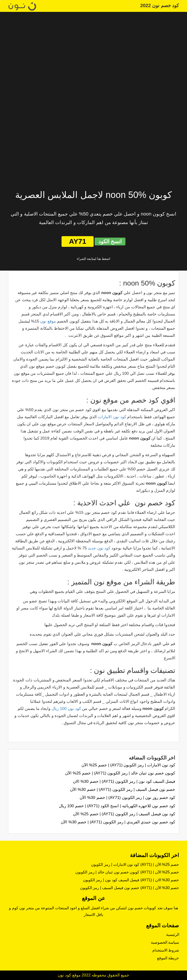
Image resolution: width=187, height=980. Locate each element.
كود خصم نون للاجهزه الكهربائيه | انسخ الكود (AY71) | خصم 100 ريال (117, 806)
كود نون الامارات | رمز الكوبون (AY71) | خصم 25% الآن (128, 765)
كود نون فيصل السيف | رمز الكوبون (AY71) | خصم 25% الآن (124, 814)
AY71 (77, 241)
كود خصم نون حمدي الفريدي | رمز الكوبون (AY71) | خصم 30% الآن (118, 822)
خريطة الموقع (168, 958)
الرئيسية (173, 935)
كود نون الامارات (112, 417)
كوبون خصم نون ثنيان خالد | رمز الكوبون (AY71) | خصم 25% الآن (120, 773)
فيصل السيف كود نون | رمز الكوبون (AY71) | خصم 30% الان (124, 781)
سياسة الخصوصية (165, 942)
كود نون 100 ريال (66, 709)
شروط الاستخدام (166, 950)
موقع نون (48, 321)
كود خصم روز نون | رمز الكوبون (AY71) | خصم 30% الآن (127, 798)
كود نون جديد (99, 548)
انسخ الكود (110, 241)
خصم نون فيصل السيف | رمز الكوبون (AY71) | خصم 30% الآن (123, 790)
